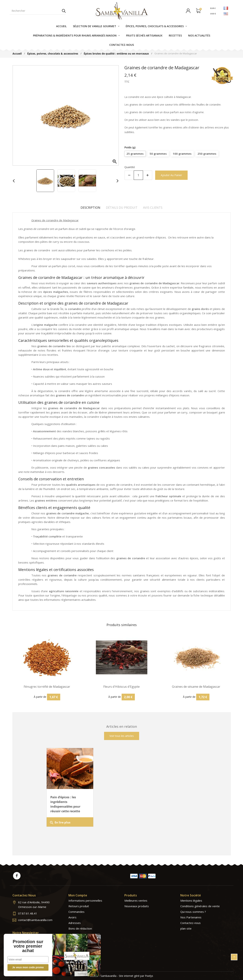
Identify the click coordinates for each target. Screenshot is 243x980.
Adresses (75, 923)
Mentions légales (191, 901)
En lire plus (60, 823)
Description (90, 208)
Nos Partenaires (191, 917)
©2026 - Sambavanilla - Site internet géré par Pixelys (121, 976)
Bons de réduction (80, 928)
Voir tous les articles (122, 736)
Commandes (76, 912)
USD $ (213, 14)
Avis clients (153, 208)
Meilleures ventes (136, 901)
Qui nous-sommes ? (193, 912)
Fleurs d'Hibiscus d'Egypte (121, 687)
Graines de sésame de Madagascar (196, 687)
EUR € (213, 8)
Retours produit (79, 906)
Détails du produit (122, 208)
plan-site (186, 928)
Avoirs (72, 917)
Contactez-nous (191, 923)
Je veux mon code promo (28, 967)
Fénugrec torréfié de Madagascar (47, 687)
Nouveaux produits (137, 906)
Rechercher (64, 11)
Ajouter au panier (171, 175)
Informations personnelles (85, 901)
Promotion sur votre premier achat (28, 946)
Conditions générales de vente (200, 906)
